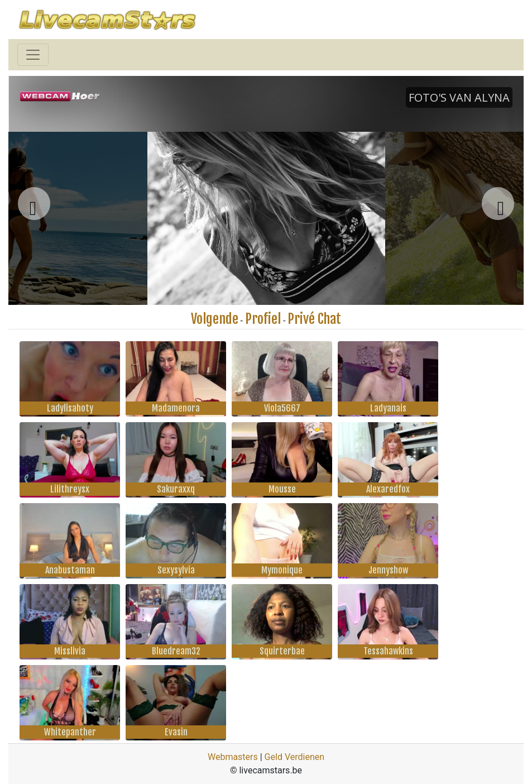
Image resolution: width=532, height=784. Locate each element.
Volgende (215, 319)
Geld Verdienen (294, 757)
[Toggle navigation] (33, 55)
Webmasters (233, 757)
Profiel (263, 319)
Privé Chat (314, 319)
